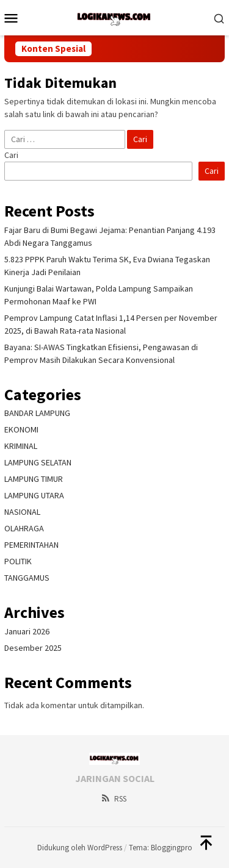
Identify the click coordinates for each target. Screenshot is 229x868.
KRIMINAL (21, 446)
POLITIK (18, 561)
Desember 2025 (33, 648)
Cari (11, 155)
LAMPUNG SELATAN (38, 462)
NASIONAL (22, 512)
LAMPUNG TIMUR (34, 479)
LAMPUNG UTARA (34, 495)
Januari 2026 (27, 631)
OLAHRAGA (24, 528)
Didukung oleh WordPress (80, 848)
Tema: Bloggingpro (161, 848)
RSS (113, 799)
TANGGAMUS (27, 578)
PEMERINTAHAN (31, 545)
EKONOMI (21, 429)
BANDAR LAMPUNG (37, 413)
